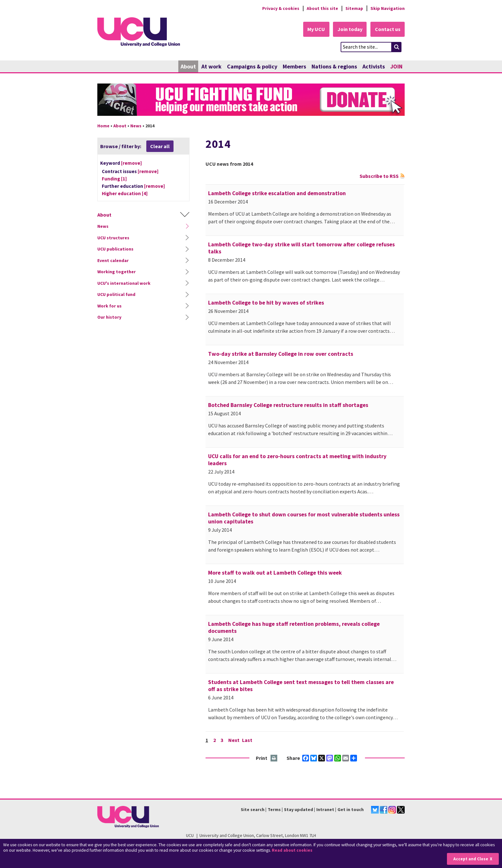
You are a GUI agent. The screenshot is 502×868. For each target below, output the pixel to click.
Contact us (387, 29)
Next (234, 740)
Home (103, 126)
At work (211, 66)
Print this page (274, 758)
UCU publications (115, 249)
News (136, 126)
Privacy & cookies (279, 8)
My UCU (315, 29)
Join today (349, 29)
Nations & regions (334, 66)
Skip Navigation (388, 8)
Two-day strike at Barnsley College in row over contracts (281, 354)
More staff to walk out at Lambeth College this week (275, 573)
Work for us (109, 306)
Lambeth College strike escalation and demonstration (277, 193)
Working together (117, 272)
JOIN (396, 66)
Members (294, 66)
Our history (109, 317)
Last (247, 740)
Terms (274, 810)
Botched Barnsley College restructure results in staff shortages (288, 405)
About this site (322, 8)
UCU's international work (124, 283)
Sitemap (354, 8)
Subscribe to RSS (379, 176)
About (188, 66)
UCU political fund (116, 295)
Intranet (325, 810)
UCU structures (113, 238)
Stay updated (299, 810)
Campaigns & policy (252, 66)
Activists (374, 66)
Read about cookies (293, 850)
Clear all (160, 146)
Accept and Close (470, 859)
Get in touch (351, 810)
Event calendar (113, 260)
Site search (253, 810)
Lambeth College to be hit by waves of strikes (266, 303)
